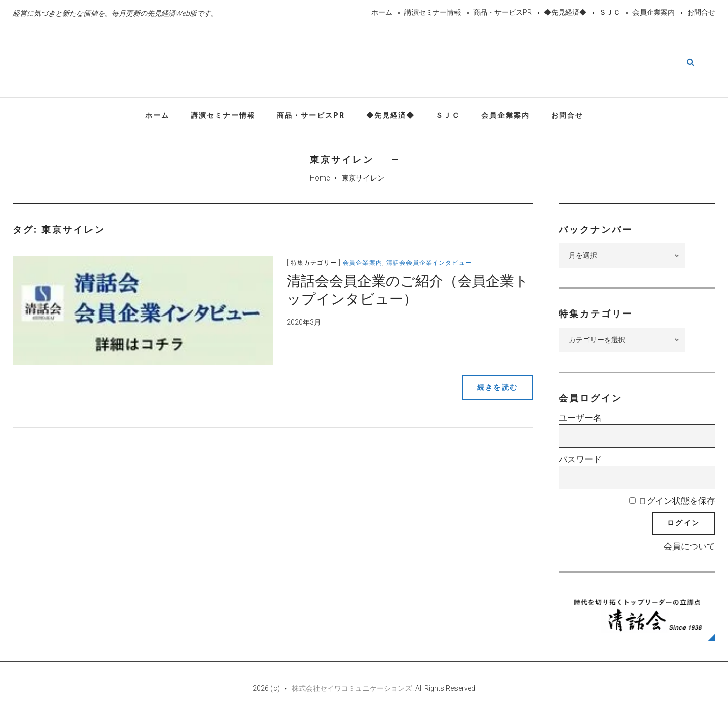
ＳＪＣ (610, 12)
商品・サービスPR (503, 12)
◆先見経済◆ (565, 12)
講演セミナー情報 (433, 12)
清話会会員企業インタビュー (430, 263)
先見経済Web (350, 63)
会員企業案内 (654, 12)
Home (320, 178)
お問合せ (701, 12)
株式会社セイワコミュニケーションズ (352, 689)
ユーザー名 (580, 419)
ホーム (382, 12)
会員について (690, 547)
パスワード (580, 460)
